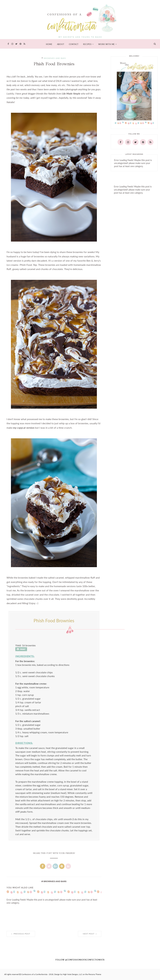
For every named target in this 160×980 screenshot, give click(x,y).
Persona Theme (95, 974)
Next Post (90, 934)
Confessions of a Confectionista (34, 974)
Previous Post (21, 934)
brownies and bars (55, 58)
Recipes (87, 44)
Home (49, 44)
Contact (74, 44)
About (61, 44)
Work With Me (107, 44)
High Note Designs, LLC (72, 974)
